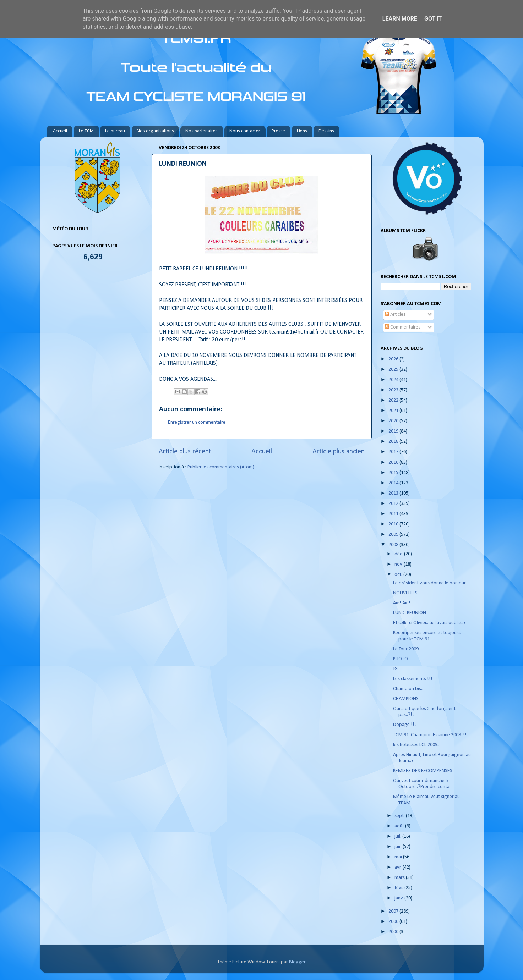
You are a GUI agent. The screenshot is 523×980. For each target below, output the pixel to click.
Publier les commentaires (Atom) (221, 467)
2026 (394, 359)
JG (395, 669)
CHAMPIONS (406, 699)
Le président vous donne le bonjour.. (430, 583)
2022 (394, 400)
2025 (394, 370)
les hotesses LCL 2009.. (416, 745)
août (400, 826)
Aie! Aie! (402, 603)
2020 (394, 421)
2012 (394, 504)
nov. (399, 564)
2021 (394, 411)
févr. (399, 888)
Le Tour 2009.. (407, 649)
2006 (394, 922)
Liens (302, 131)
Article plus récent (185, 452)
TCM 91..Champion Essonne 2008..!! (430, 735)
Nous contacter (245, 131)
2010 (394, 524)
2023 (394, 390)
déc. (399, 554)
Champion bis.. (408, 689)
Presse (278, 131)
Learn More (400, 19)
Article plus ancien (339, 452)
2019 (394, 431)
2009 (394, 535)
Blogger (297, 962)
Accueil (60, 131)
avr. (399, 867)
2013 (394, 493)
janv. (399, 898)
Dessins (326, 131)
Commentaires (403, 327)
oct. (399, 575)
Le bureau (115, 131)
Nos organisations (155, 131)
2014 (394, 483)
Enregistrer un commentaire (197, 422)
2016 (394, 463)
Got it (433, 19)
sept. (400, 816)
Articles (395, 315)
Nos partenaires (201, 131)
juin (399, 847)
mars (400, 878)
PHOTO (401, 659)
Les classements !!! (413, 679)
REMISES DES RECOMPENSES (423, 771)
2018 (394, 442)
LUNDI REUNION (410, 613)
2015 (394, 473)
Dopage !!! (405, 725)
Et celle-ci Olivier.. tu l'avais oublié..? (429, 623)
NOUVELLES (405, 593)
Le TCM (86, 131)
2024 (394, 380)
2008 (394, 545)
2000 (394, 932)
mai (399, 857)
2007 (394, 911)
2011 (394, 514)
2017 (394, 452)
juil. (398, 836)
